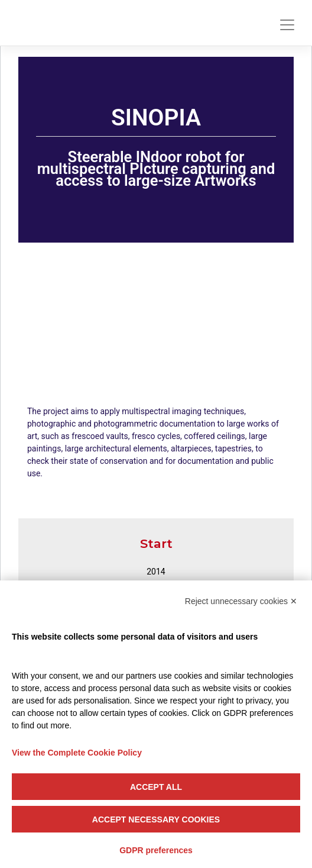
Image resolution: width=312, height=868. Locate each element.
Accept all (156, 787)
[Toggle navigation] (287, 25)
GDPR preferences (156, 850)
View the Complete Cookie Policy (77, 753)
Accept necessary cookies (156, 819)
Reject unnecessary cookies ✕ (241, 601)
